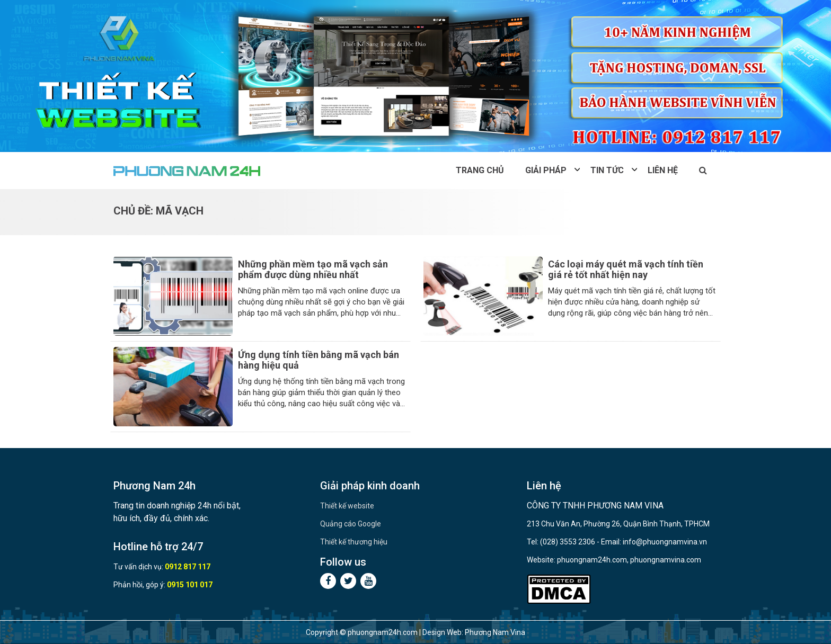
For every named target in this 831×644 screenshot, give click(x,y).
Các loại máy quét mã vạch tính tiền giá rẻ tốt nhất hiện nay (626, 269)
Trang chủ (480, 170)
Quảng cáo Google (351, 524)
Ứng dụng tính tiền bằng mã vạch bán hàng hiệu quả (319, 360)
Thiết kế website (347, 506)
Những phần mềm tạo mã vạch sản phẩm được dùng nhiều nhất (313, 269)
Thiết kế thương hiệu (354, 542)
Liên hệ (663, 170)
